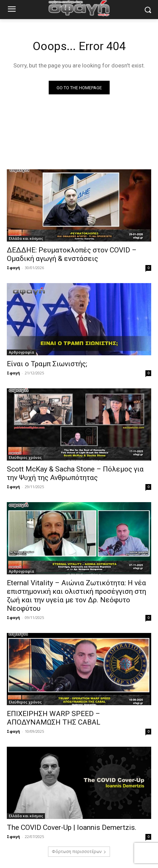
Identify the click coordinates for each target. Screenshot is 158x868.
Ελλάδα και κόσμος (26, 238)
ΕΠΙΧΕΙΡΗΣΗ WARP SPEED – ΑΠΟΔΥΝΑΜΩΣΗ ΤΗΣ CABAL (54, 718)
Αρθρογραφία (21, 352)
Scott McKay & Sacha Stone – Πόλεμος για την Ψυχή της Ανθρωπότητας (75, 473)
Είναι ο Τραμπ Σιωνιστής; (47, 364)
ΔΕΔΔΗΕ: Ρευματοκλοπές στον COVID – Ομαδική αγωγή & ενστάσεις (72, 254)
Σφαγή (13, 268)
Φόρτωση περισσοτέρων (79, 851)
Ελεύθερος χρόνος (25, 458)
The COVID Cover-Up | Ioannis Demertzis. (72, 827)
